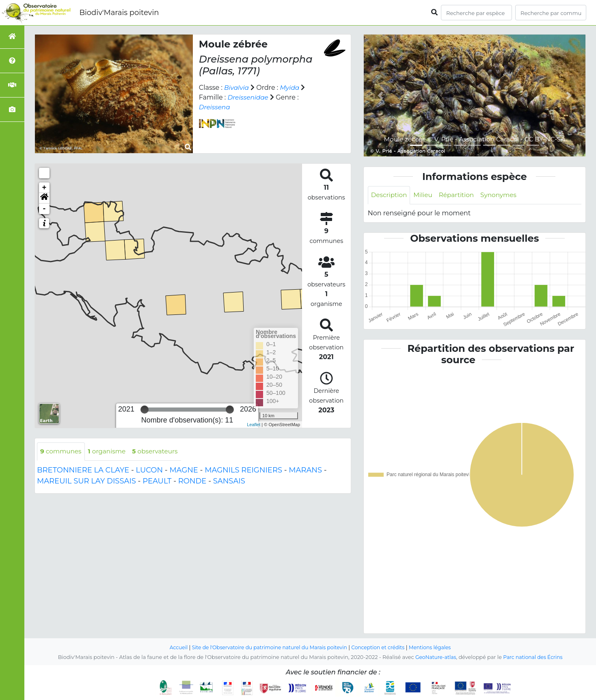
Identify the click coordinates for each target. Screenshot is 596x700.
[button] (44, 198)
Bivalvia (237, 88)
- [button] (44, 209)
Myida (291, 88)
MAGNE (184, 470)
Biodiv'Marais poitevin (119, 13)
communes (62, 452)
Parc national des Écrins (534, 657)
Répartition (460, 195)
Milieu (425, 195)
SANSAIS (229, 481)
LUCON (150, 470)
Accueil (173, 647)
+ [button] (44, 188)
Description (390, 195)
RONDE (192, 481)
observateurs (160, 452)
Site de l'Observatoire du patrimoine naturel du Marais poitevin (268, 647)
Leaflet (254, 425)
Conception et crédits (381, 647)
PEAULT (157, 481)
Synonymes (504, 195)
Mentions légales (435, 647)
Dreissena (215, 107)
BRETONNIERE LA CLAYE (83, 470)
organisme (109, 452)
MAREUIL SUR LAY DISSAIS (86, 481)
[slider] (145, 410)
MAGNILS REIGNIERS (243, 470)
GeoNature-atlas (434, 657)
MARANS (305, 470)
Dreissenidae (249, 97)
